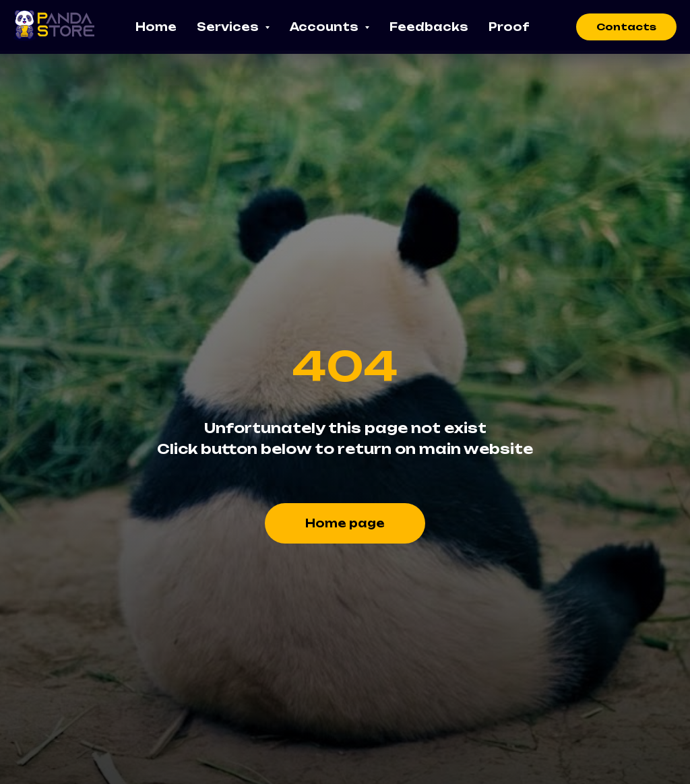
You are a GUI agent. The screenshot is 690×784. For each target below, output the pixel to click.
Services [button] (229, 27)
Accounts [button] (325, 27)
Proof (509, 27)
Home (156, 27)
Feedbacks (429, 27)
